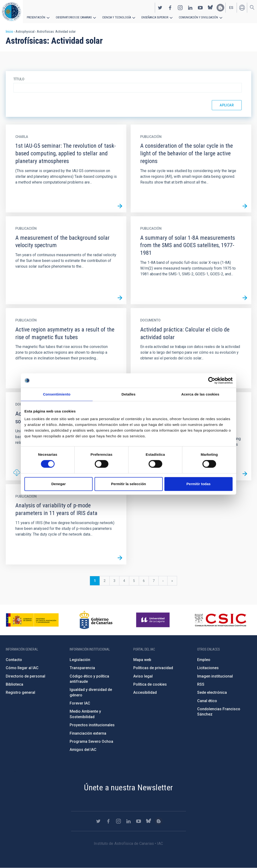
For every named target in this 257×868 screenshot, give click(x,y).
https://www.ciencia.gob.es (32, 620)
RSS (201, 684)
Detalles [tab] (128, 394)
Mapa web (142, 660)
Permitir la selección (128, 484)
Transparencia (82, 668)
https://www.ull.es (154, 620)
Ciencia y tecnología (116, 17)
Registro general (20, 692)
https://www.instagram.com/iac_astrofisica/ (180, 7)
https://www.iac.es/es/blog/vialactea (220, 7)
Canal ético (207, 701)
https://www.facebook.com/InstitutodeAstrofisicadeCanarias (170, 7)
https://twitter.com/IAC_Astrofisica (160, 7)
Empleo (204, 660)
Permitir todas (198, 484)
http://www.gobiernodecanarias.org (96, 620)
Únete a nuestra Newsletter (128, 787)
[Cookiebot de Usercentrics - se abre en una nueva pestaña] (212, 380)
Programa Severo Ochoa (91, 741)
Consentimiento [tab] (57, 394)
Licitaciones (208, 668)
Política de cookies (150, 684)
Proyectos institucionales (92, 725)
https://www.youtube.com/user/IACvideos (200, 7)
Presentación (36, 17)
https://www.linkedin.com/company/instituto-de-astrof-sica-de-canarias (190, 7)
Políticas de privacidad (153, 668)
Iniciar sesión (242, 7)
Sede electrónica (212, 692)
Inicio (9, 32)
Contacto (14, 660)
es (231, 7)
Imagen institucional (215, 676)
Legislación (80, 660)
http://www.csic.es (220, 620)
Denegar (58, 484)
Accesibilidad (145, 692)
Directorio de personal (25, 676)
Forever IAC (80, 703)
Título (19, 79)
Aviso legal (143, 676)
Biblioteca (14, 684)
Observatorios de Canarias (73, 17)
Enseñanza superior (153, 17)
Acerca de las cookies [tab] (200, 394)
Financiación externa (88, 733)
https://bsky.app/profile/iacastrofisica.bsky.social (210, 7)
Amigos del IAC (83, 750)
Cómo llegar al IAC (22, 668)
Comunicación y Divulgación (196, 17)
